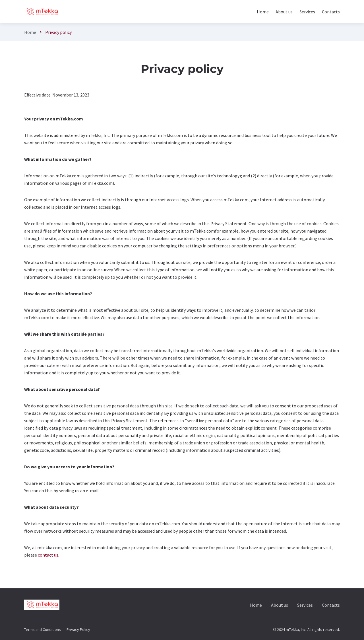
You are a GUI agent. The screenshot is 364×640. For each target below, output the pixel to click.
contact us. (48, 555)
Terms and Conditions (43, 629)
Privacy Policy (78, 629)
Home (30, 32)
